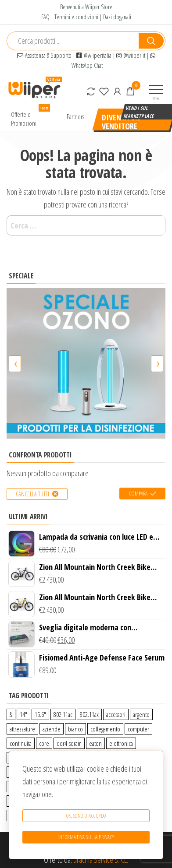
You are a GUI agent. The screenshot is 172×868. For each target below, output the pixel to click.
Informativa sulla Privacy (86, 837)
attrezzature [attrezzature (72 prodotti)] (22, 729)
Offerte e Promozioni (30, 116)
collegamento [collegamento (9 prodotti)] (105, 729)
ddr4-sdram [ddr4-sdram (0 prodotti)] (69, 743)
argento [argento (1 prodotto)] (141, 714)
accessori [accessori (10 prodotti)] (116, 714)
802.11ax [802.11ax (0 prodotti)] (89, 714)
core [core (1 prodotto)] (44, 743)
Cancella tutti (32, 494)
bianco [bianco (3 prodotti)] (75, 729)
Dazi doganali (117, 17)
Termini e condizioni (76, 17)
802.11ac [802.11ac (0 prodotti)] (63, 714)
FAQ (45, 17)
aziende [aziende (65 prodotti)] (52, 729)
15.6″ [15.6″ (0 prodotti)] (40, 714)
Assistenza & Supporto (44, 55)
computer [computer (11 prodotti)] (138, 729)
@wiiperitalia (94, 55)
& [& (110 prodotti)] (11, 714)
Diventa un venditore (121, 121)
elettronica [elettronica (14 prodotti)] (121, 743)
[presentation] (15, 364)
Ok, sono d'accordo (86, 816)
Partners (75, 116)
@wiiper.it (131, 55)
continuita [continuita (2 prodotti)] (21, 743)
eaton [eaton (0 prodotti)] (95, 743)
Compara (138, 493)
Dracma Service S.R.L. (101, 860)
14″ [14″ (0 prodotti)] (23, 714)
